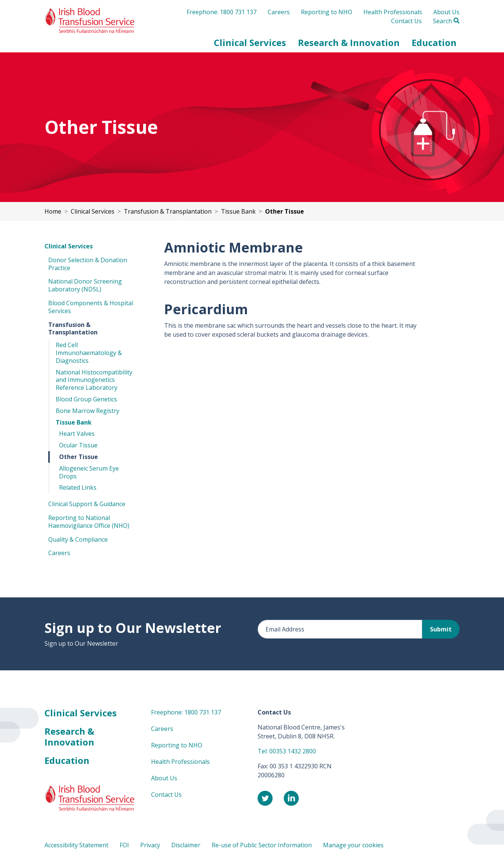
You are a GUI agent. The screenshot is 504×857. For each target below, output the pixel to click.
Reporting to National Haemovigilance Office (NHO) (89, 522)
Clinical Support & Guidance (87, 504)
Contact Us (406, 21)
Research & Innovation (69, 737)
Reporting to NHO (327, 12)
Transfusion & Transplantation (73, 329)
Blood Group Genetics (86, 399)
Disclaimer (186, 845)
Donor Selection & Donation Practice (88, 264)
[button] (250, 43)
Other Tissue (79, 457)
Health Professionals (393, 12)
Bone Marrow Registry (87, 411)
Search (446, 21)
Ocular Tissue (78, 445)
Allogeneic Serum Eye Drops (89, 472)
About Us (446, 12)
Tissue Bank (74, 422)
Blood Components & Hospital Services (91, 307)
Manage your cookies (353, 845)
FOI (124, 845)
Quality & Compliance (78, 539)
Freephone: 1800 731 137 (222, 12)
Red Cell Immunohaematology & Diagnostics (89, 353)
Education (67, 760)
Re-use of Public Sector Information (262, 845)
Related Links (78, 487)
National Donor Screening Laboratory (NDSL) (85, 285)
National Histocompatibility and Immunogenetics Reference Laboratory (94, 380)
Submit (441, 629)
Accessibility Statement (76, 845)
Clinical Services (69, 246)
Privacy (150, 845)
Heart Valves (77, 434)
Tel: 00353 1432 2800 (287, 751)
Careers (279, 12)
